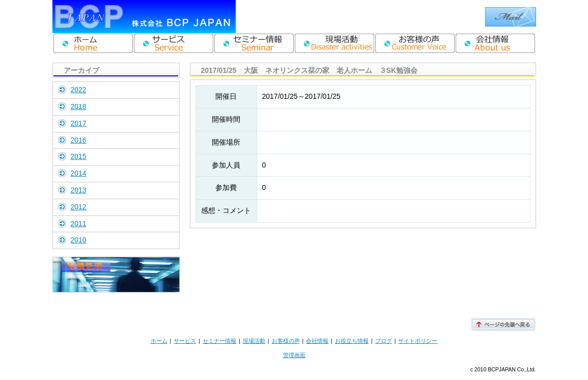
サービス (185, 341)
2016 (79, 140)
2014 (79, 173)
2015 (79, 156)
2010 (79, 240)
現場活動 (254, 341)
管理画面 (294, 355)
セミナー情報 (219, 341)
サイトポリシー (418, 341)
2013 (79, 190)
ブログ (384, 341)
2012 (79, 207)
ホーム (159, 341)
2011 (79, 224)
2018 (79, 106)
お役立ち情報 (352, 341)
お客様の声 (286, 341)
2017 (79, 123)
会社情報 (317, 341)
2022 (79, 90)
